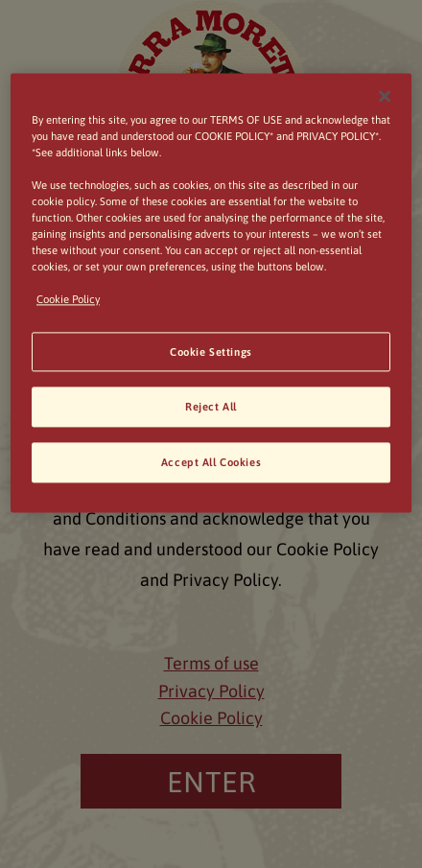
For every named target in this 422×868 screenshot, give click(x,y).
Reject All (211, 407)
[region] (211, 293)
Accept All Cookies (211, 463)
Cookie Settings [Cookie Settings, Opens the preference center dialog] (211, 352)
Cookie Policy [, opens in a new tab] (68, 300)
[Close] (385, 96)
